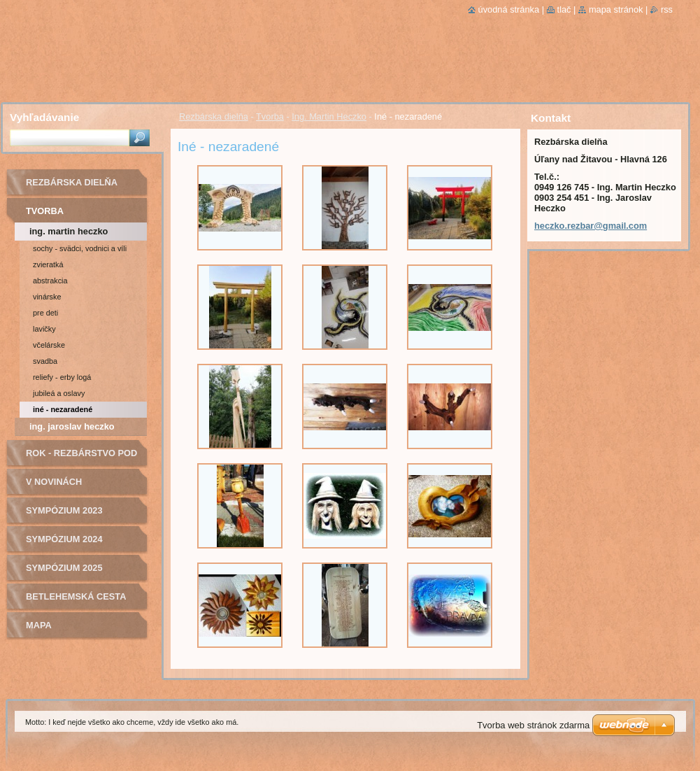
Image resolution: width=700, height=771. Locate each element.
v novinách (54, 482)
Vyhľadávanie (44, 117)
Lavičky (44, 329)
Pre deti (45, 313)
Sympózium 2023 (64, 510)
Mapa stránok (616, 9)
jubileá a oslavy (59, 393)
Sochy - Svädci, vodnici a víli (80, 248)
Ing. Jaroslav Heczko (72, 426)
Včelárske (49, 345)
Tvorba (270, 116)
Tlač (564, 9)
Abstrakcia (50, 281)
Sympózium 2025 (64, 568)
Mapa (39, 625)
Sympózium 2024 (64, 539)
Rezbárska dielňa (214, 116)
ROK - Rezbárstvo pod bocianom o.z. (81, 458)
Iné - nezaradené (63, 409)
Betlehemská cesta (76, 596)
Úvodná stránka (509, 9)
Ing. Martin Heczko (329, 116)
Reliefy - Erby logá (62, 377)
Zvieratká (48, 264)
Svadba (45, 361)
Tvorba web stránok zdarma (533, 725)
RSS (667, 9)
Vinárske (47, 297)
